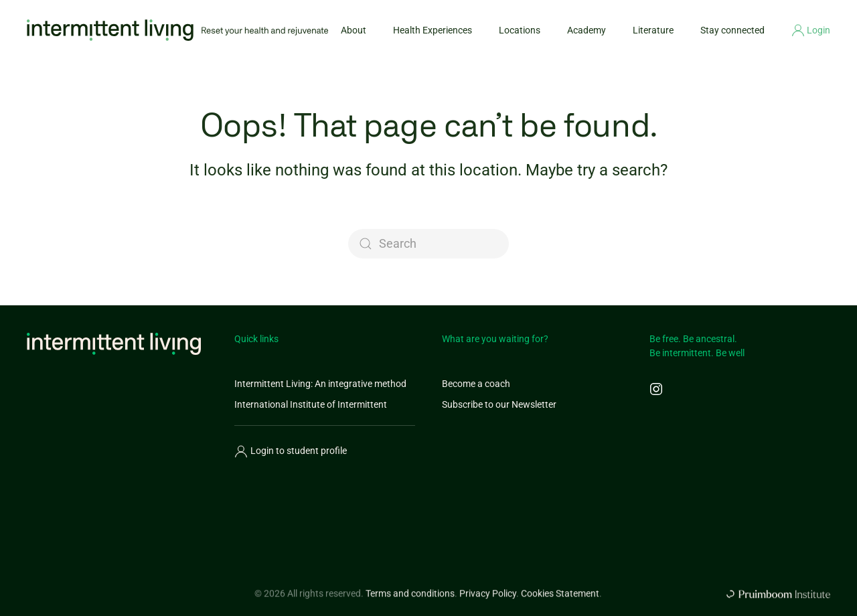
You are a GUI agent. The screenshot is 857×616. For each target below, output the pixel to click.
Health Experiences (433, 30)
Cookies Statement (560, 598)
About (354, 30)
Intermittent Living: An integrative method (320, 384)
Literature (653, 30)
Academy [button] (587, 30)
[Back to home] (177, 30)
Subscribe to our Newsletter (499, 404)
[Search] (428, 244)
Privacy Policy (488, 598)
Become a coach (476, 384)
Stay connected (732, 30)
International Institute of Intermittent (311, 404)
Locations (520, 30)
